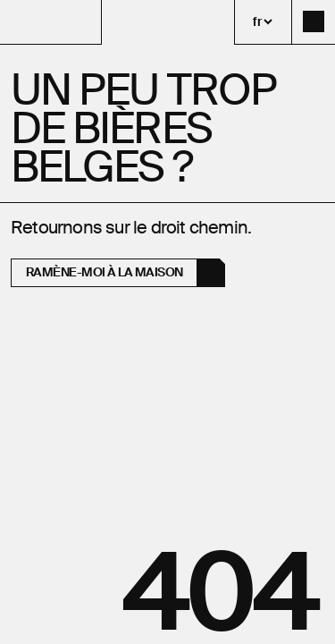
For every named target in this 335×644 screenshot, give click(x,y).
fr (257, 21)
